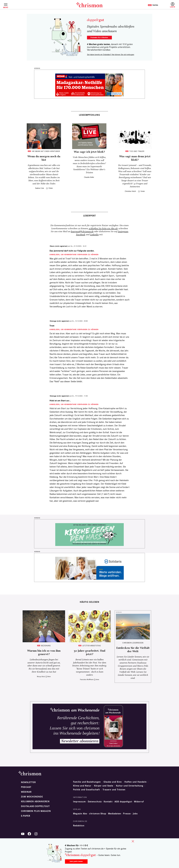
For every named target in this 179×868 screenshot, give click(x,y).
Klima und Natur (82, 786)
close (133, 841)
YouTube (23, 834)
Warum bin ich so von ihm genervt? (44, 653)
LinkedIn (94, 235)
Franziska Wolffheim (87, 680)
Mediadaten (115, 814)
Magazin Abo (80, 814)
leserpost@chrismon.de (82, 232)
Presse (127, 814)
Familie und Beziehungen (87, 782)
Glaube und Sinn (113, 782)
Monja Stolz (41, 677)
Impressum (79, 802)
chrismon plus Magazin (36, 811)
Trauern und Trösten (114, 790)
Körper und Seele (104, 786)
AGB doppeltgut (123, 802)
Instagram (123, 232)
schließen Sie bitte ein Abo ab (103, 229)
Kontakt (108, 802)
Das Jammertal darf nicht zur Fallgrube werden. (72, 251)
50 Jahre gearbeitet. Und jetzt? (90, 653)
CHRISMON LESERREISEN (133, 643)
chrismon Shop (98, 814)
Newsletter (28, 782)
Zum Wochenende (32, 797)
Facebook (81, 235)
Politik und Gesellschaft (86, 790)
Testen (153, 5)
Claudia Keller (89, 177)
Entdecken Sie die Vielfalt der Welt (133, 650)
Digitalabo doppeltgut (35, 806)
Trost (52, 326)
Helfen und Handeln (136, 782)
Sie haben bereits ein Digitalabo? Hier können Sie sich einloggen (111, 55)
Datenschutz (95, 802)
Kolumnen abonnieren (35, 802)
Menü (6, 7)
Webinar (26, 792)
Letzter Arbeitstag (92, 646)
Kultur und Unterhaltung (130, 786)
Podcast (26, 787)
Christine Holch (130, 191)
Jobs (135, 814)
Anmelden (173, 5)
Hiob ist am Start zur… (60, 401)
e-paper (26, 816)
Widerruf (139, 802)
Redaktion (79, 826)
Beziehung (46, 646)
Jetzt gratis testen (76, 861)
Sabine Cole (39, 188)
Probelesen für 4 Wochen (99, 38)
